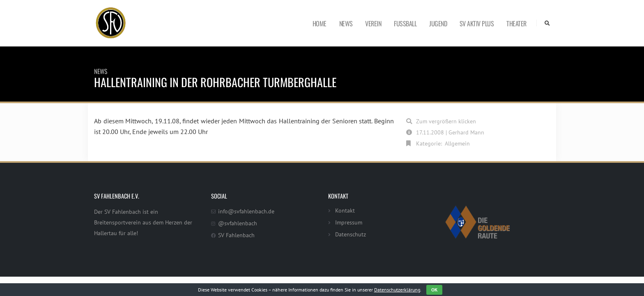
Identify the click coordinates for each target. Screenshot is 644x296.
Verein (373, 23)
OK (434, 290)
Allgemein (457, 143)
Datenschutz (351, 234)
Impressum (349, 222)
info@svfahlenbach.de (246, 211)
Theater (516, 23)
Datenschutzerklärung (397, 290)
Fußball (405, 23)
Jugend (438, 23)
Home (320, 23)
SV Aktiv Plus (477, 23)
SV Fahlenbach (236, 235)
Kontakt (345, 210)
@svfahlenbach (238, 223)
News (346, 23)
